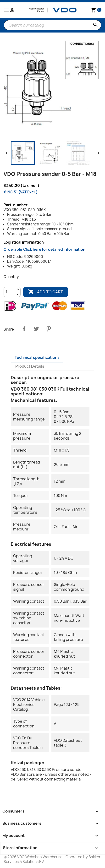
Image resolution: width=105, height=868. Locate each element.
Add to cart (46, 292)
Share (24, 329)
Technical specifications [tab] (37, 357)
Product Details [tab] (30, 366)
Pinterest (49, 329)
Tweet (36, 329)
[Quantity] (9, 292)
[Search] (52, 25)
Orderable (45, 249)
